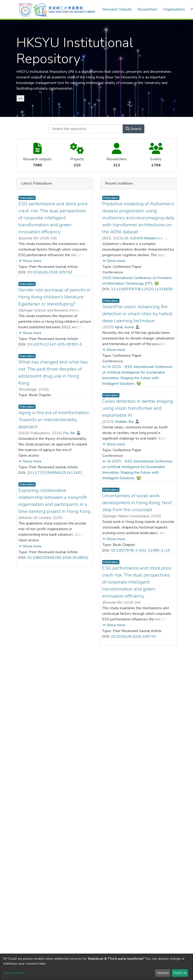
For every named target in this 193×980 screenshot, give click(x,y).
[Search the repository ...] (86, 129)
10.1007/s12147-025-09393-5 (54, 344)
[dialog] (96, 967)
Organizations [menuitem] (174, 9)
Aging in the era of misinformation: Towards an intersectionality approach (54, 420)
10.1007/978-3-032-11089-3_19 (140, 550)
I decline (163, 973)
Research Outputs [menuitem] (117, 9)
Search (134, 129)
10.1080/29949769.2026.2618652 (58, 558)
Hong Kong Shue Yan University (112, 77)
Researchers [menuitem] (147, 9)
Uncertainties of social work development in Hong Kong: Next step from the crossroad (137, 503)
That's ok (180, 973)
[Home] (57, 9)
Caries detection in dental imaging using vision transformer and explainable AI (138, 408)
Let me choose (14, 973)
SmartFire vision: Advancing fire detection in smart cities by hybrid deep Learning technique (137, 314)
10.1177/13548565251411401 (55, 473)
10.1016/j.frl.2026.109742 (50, 272)
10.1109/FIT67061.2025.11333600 (142, 289)
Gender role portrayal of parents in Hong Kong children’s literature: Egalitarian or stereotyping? (54, 297)
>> (20, 98)
